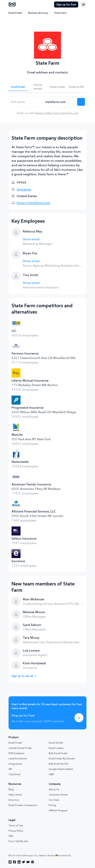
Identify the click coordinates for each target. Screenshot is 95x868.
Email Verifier (56, 743)
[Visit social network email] (10, 862)
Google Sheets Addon (61, 769)
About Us (54, 789)
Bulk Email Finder (58, 753)
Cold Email (14, 774)
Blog (11, 789)
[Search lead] (81, 102)
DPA (11, 836)
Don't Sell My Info (18, 841)
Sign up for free (66, 5)
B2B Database (16, 753)
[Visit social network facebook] (15, 862)
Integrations (15, 764)
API (10, 769)
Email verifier (77, 87)
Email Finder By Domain (62, 758)
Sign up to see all (22, 676)
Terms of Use (16, 825)
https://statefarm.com (33, 203)
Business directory (38, 13)
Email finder (18, 87)
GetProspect (12, 5)
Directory (14, 800)
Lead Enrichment (18, 758)
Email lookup (57, 87)
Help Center (15, 795)
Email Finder (15, 13)
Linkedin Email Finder (20, 748)
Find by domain (38, 87)
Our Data (54, 800)
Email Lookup (56, 748)
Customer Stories (58, 795)
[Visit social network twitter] (24, 862)
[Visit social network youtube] (28, 862)
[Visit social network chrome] (33, 862)
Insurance (24, 189)
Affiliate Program (58, 810)
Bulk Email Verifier (59, 764)
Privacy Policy (16, 831)
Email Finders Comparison (23, 805)
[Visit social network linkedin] (19, 862)
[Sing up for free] (79, 718)
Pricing (52, 805)
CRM (51, 774)
